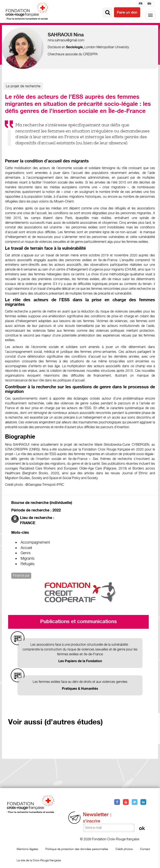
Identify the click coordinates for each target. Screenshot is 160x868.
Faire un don (127, 13)
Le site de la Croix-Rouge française (39, 860)
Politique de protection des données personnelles (77, 849)
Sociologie (74, 47)
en (149, 4)
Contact (145, 849)
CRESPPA (90, 54)
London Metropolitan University (107, 47)
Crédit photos (124, 849)
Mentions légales (27, 849)
